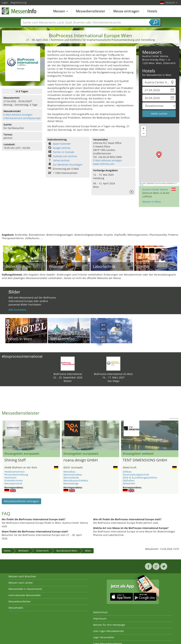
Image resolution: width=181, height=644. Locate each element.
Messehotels (16, 608)
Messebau (69, 472)
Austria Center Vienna (155, 189)
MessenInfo (19, 11)
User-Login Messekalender (109, 631)
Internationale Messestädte (25, 595)
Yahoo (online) (61, 160)
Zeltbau (127, 472)
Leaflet (143, 183)
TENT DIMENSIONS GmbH (145, 460)
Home (7, 551)
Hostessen (10, 478)
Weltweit (23, 551)
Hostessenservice (14, 472)
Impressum (100, 619)
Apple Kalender (62, 144)
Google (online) (62, 148)
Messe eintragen (126, 11)
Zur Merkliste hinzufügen (68, 165)
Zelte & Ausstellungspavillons (140, 478)
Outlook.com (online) (65, 156)
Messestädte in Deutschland (25, 589)
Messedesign (71, 483)
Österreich (42, 551)
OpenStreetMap (160, 183)
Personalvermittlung (16, 475)
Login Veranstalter (104, 637)
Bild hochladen (17, 310)
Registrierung (19, 3)
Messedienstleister (91, 11)
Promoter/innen (14, 480)
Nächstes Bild (176, 435)
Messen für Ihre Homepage (109, 625)
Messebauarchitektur (76, 480)
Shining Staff (15, 460)
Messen (61, 11)
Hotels (152, 11)
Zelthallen (129, 480)
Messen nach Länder (21, 583)
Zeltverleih (129, 483)
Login (5, 3)
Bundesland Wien (67, 551)
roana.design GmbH (81, 460)
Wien (88, 551)
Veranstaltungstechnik (136, 475)
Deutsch (171, 3)
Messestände (71, 478)
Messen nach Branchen (22, 576)
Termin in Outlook (63, 152)
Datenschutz (100, 612)
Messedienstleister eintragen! (21, 501)
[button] (159, 155)
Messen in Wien (152, 202)
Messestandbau (73, 475)
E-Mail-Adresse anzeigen (18, 115)
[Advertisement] (90, 222)
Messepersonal (13, 483)
